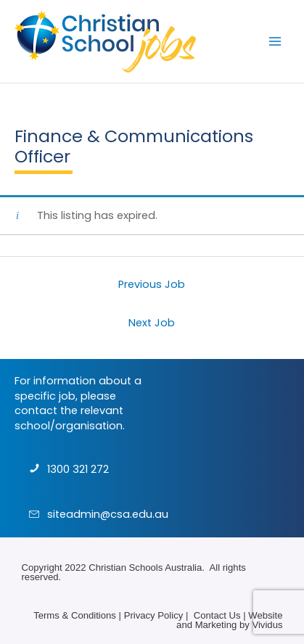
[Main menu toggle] (275, 41)
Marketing (216, 625)
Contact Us (217, 615)
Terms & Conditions (75, 615)
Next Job (152, 323)
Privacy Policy (154, 615)
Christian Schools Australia (145, 567)
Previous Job (152, 284)
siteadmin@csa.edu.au (108, 514)
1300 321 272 (78, 469)
